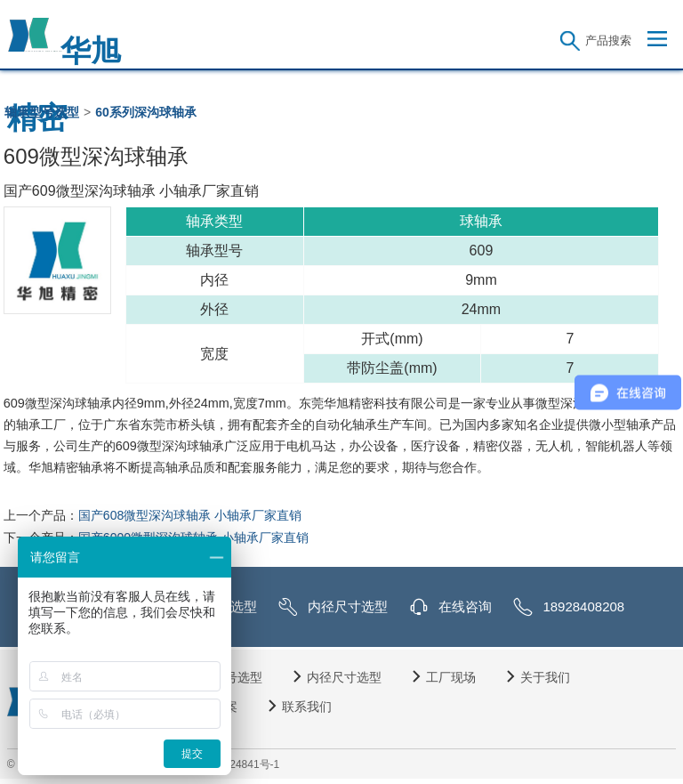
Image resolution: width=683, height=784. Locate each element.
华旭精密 (64, 43)
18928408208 (583, 606)
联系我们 (307, 707)
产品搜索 (608, 40)
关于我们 (545, 677)
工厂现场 (451, 677)
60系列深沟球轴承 (146, 112)
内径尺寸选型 (348, 606)
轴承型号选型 (42, 112)
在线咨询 (465, 606)
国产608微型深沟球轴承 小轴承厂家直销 (190, 515)
